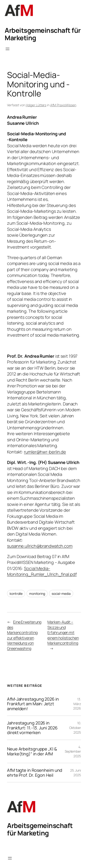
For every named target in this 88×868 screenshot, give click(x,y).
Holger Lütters (36, 105)
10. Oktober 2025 (75, 728)
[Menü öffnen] (8, 49)
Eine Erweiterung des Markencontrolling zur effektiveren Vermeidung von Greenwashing (24, 635)
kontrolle (16, 594)
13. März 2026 (77, 704)
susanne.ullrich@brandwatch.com (40, 546)
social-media (61, 594)
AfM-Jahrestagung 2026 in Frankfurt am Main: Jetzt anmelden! (33, 704)
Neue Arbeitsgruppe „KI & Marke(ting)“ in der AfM (32, 751)
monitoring (37, 594)
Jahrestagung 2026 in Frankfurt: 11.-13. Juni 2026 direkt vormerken (32, 728)
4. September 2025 (73, 751)
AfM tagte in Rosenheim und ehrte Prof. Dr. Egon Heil (35, 773)
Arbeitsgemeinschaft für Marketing (43, 34)
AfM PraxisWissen (63, 105)
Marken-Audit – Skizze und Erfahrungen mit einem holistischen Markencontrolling (63, 633)
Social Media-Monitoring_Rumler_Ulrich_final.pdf (42, 571)
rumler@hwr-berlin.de (45, 452)
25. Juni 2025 (76, 773)
